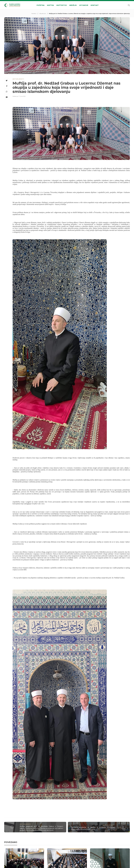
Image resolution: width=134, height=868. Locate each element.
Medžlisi (73, 5)
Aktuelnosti (43, 14)
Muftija (50, 5)
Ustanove (84, 5)
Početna (41, 5)
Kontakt (95, 5)
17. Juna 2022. (22, 96)
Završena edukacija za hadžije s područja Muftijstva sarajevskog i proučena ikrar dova (93, 828)
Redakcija (15, 96)
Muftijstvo (62, 5)
